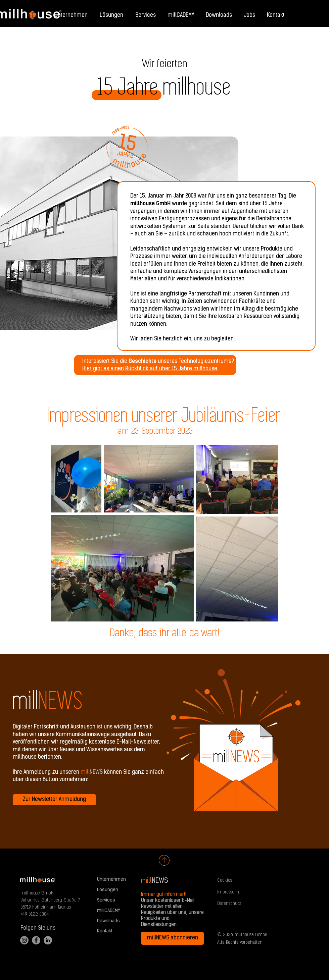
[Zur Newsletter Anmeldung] (54, 800)
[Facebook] (36, 940)
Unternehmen (111, 880)
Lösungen (108, 890)
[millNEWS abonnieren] (172, 938)
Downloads (108, 921)
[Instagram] (24, 940)
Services (106, 900)
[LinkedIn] (48, 940)
